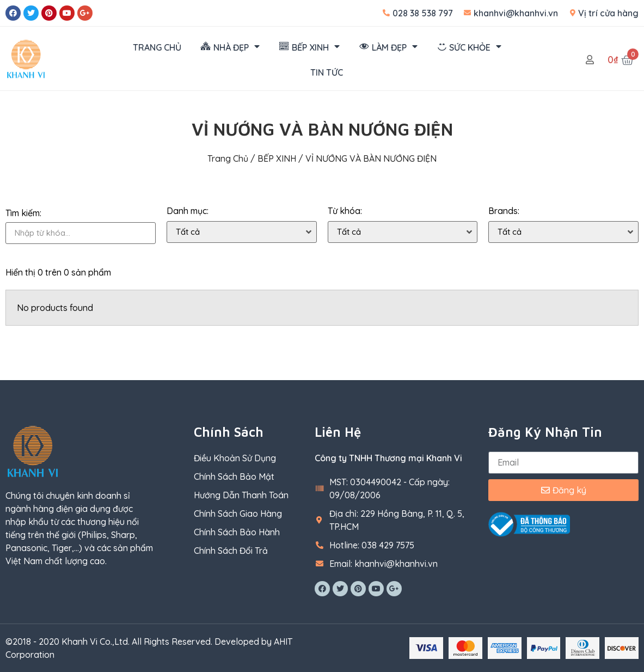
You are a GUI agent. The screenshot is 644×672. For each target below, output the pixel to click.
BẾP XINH (277, 158)
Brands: (504, 211)
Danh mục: (188, 211)
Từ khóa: (345, 211)
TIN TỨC (327, 72)
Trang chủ (228, 158)
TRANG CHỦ (157, 47)
